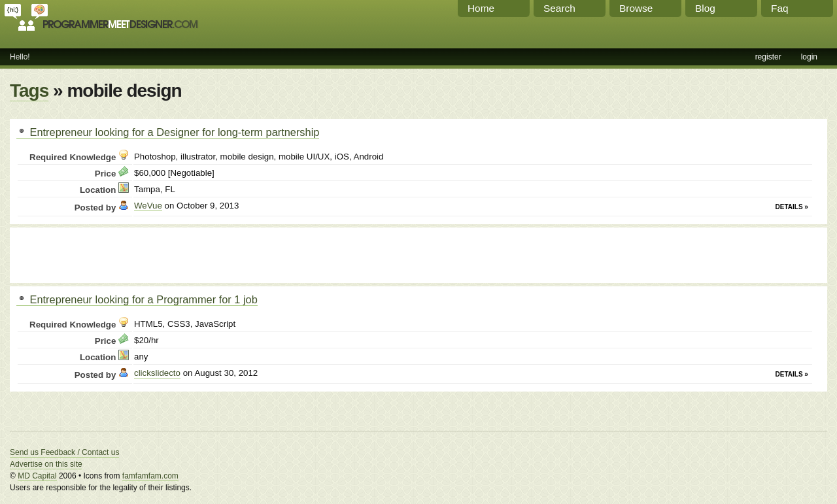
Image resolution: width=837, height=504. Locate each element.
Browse (636, 8)
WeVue (148, 206)
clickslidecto (157, 373)
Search (559, 8)
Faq (780, 8)
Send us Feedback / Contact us (64, 452)
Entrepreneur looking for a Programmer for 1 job (137, 299)
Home (481, 8)
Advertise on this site (46, 464)
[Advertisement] (169, 254)
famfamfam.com (150, 476)
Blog (705, 8)
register (768, 57)
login (809, 57)
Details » (792, 207)
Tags (29, 91)
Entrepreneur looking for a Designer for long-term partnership (168, 132)
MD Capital (37, 476)
